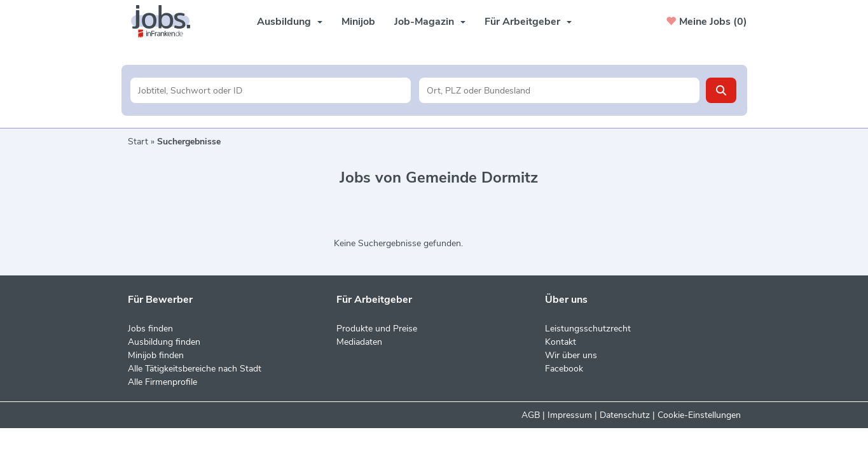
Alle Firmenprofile (162, 382)
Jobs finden (150, 329)
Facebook (564, 369)
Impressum (570, 415)
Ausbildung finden (164, 342)
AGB (531, 415)
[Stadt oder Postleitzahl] (559, 90)
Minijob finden (156, 355)
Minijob (358, 22)
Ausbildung (290, 22)
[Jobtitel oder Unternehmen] (271, 90)
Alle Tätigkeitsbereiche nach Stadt (195, 369)
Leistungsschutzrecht (588, 329)
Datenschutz (625, 415)
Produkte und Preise (377, 329)
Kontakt (561, 342)
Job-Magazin (430, 22)
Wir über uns (571, 355)
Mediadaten (359, 342)
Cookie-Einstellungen (699, 415)
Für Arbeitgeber (528, 22)
